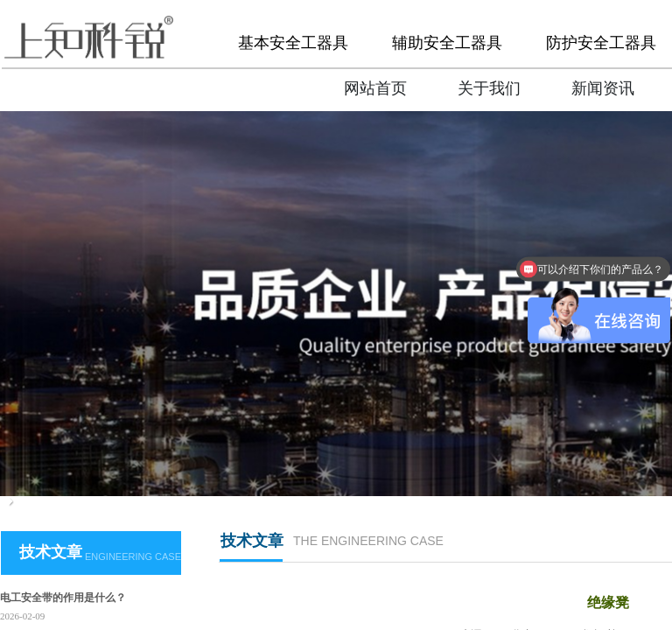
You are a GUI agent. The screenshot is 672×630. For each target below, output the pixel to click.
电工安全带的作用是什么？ (63, 598)
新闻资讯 (603, 88)
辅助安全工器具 (447, 43)
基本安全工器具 (293, 43)
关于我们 (489, 88)
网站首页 (375, 88)
